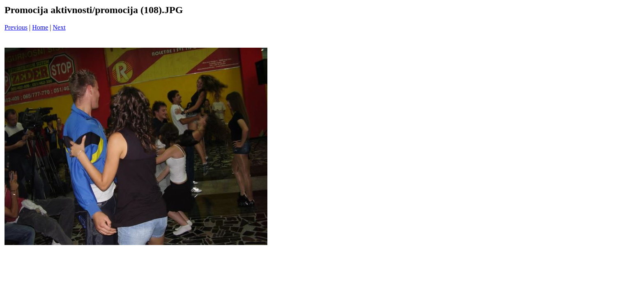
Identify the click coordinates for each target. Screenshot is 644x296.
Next (59, 27)
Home (40, 27)
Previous (16, 27)
